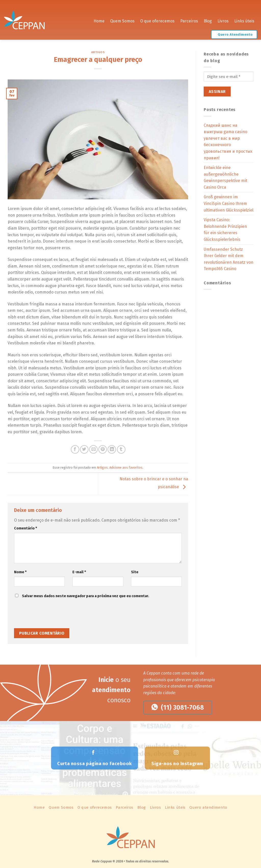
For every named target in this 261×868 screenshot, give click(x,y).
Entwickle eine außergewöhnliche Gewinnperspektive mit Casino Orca (225, 177)
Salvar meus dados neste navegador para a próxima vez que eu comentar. (86, 596)
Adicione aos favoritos (126, 467)
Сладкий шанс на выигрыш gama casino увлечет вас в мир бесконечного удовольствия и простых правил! (228, 142)
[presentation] (49, 616)
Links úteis (244, 20)
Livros (223, 20)
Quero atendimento (208, 807)
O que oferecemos (157, 20)
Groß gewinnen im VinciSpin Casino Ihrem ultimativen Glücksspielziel (229, 203)
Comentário (25, 528)
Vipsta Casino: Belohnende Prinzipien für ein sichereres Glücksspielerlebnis (225, 230)
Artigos (98, 52)
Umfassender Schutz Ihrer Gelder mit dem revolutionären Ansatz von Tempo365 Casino (229, 259)
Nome (20, 572)
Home (99, 20)
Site (135, 572)
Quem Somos (122, 20)
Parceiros (189, 20)
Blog (208, 20)
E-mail (79, 572)
